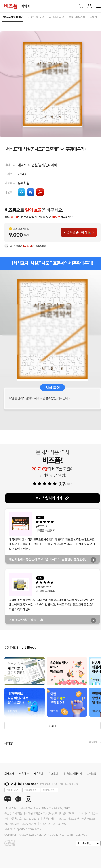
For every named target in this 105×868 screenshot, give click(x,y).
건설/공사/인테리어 (44, 165)
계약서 (22, 165)
